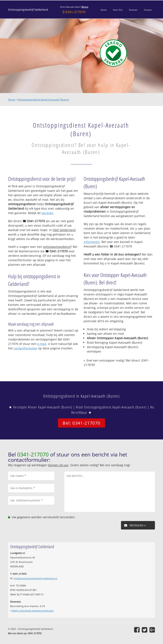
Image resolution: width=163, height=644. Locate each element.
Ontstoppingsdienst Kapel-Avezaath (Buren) (43, 100)
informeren (92, 242)
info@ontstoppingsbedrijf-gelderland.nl (35, 578)
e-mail (42, 344)
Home (12, 100)
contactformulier (25, 348)
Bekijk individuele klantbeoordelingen (33, 611)
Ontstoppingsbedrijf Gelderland (28, 10)
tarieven (47, 213)
